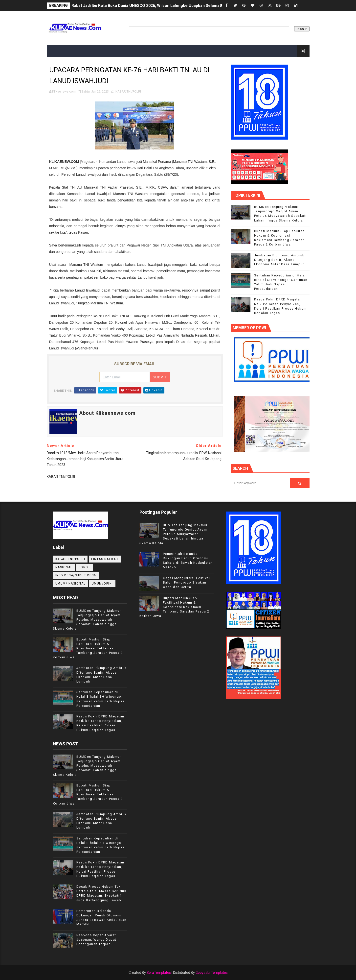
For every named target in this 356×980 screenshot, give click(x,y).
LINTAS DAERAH (105, 559)
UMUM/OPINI (102, 584)
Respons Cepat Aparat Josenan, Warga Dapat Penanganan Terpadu (96, 940)
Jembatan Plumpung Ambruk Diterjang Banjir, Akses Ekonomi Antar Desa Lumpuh (280, 260)
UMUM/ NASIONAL (70, 584)
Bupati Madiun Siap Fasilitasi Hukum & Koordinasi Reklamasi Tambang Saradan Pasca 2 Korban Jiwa (88, 648)
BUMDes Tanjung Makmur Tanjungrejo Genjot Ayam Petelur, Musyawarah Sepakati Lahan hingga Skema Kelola (87, 620)
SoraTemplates (159, 973)
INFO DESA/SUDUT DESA (76, 575)
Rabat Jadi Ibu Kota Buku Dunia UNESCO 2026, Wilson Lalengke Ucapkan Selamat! (147, 6)
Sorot (85, 567)
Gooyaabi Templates (212, 973)
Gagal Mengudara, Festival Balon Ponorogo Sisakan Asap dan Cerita (187, 582)
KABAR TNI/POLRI (128, 91)
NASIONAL (64, 567)
